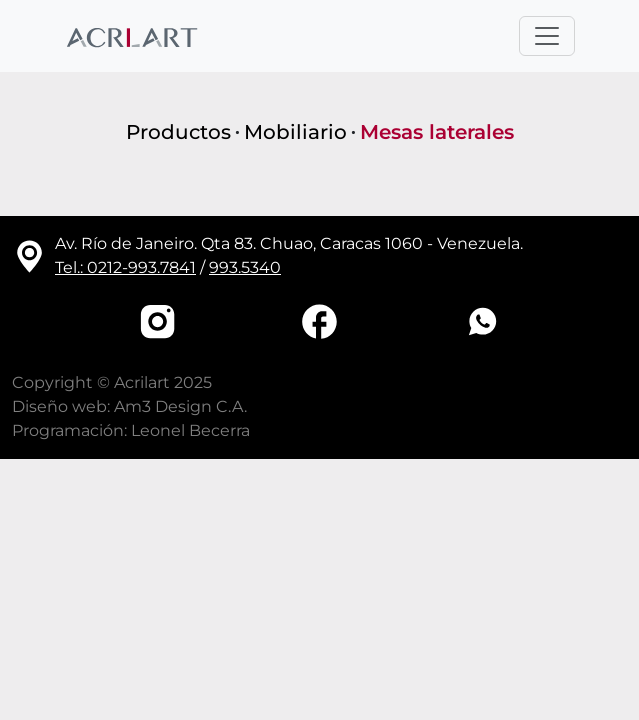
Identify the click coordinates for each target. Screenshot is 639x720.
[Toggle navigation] (547, 36)
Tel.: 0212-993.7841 (125, 267)
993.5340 (245, 267)
